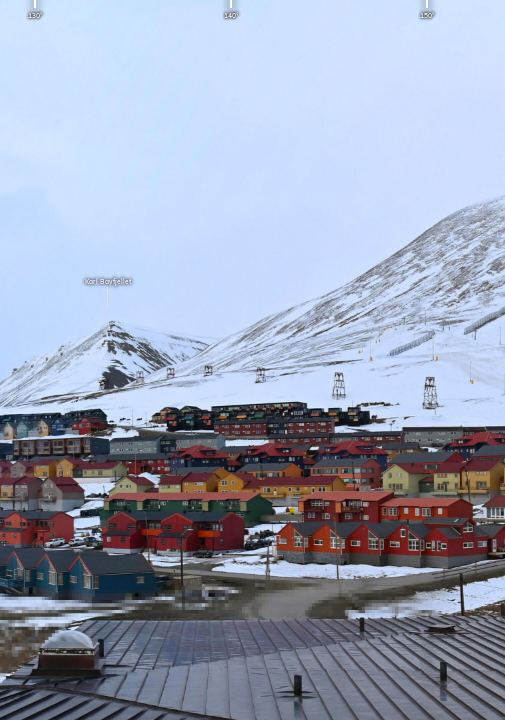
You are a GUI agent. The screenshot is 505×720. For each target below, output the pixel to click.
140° (231, 15)
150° (427, 15)
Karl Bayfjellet (108, 294)
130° (35, 15)
